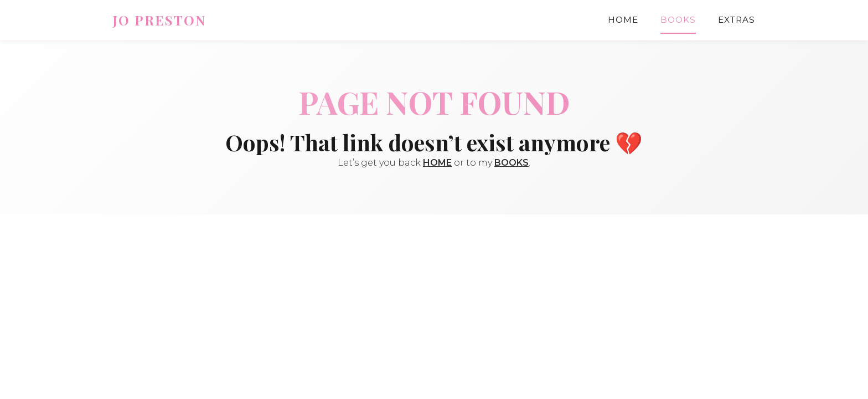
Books (678, 20)
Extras (737, 20)
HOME (437, 163)
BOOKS (512, 163)
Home (623, 20)
